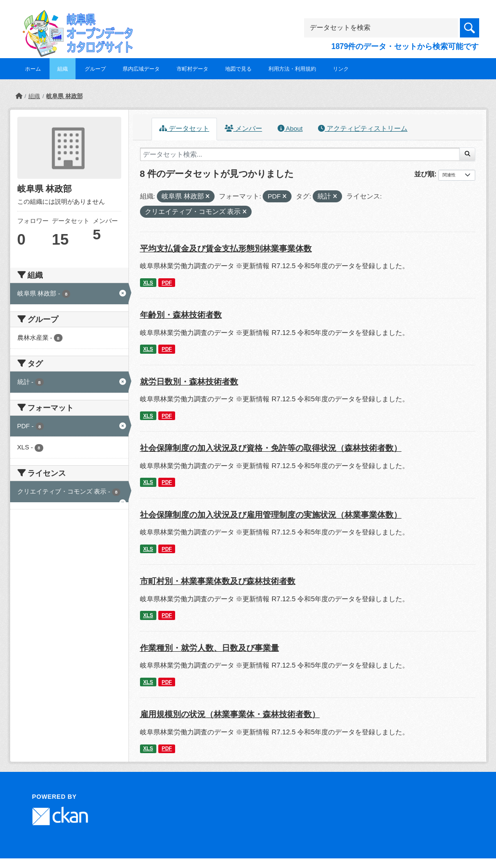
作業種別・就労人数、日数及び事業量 (210, 648)
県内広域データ (141, 69)
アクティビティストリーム (363, 129)
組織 (63, 69)
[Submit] (467, 154)
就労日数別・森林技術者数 (189, 382)
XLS (148, 283)
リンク (341, 69)
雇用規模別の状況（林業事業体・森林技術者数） (230, 714)
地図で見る (238, 69)
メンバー (243, 129)
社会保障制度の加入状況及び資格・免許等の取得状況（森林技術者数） (271, 448)
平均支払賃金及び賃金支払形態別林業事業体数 (226, 249)
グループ (95, 69)
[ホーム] (19, 96)
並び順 (424, 174)
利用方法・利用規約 (292, 69)
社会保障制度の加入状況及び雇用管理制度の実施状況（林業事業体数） (271, 515)
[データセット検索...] (300, 154)
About (290, 129)
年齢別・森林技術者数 (181, 315)
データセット (184, 129)
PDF (167, 283)
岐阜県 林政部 (64, 96)
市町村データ (192, 69)
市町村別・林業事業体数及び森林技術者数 (218, 581)
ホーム (33, 69)
